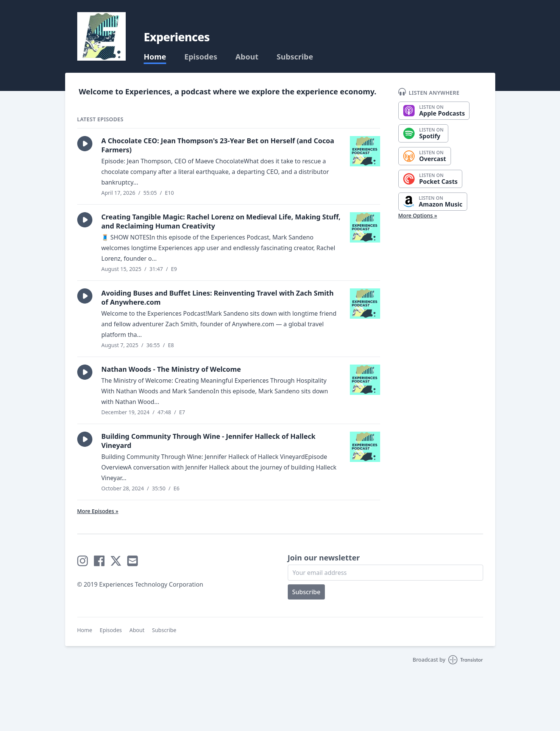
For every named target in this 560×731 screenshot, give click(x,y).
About (247, 57)
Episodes (201, 57)
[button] (85, 144)
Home (155, 57)
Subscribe (295, 57)
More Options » (418, 215)
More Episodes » (98, 511)
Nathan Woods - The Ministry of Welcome (171, 369)
